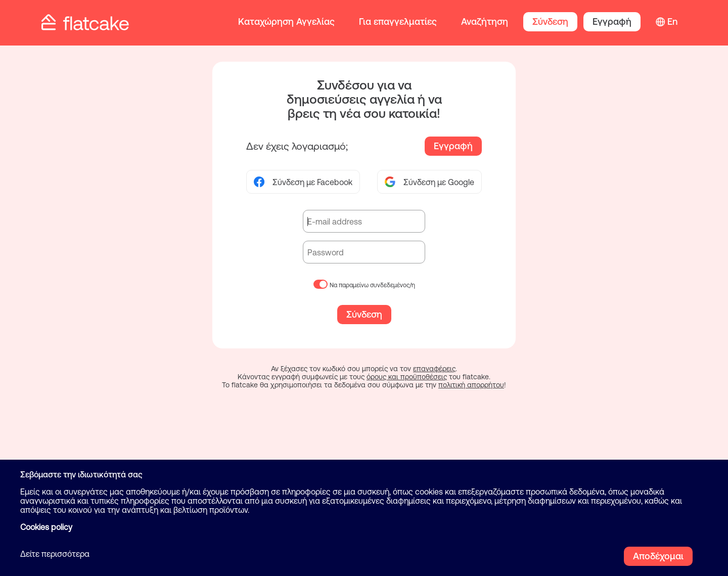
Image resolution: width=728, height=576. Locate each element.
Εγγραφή (612, 21)
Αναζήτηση (485, 21)
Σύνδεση (550, 21)
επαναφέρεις (434, 369)
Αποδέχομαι (658, 556)
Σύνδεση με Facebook (303, 182)
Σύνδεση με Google (429, 182)
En (672, 21)
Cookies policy (46, 527)
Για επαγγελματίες (398, 21)
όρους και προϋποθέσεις (407, 377)
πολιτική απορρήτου (471, 385)
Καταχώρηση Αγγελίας (286, 21)
